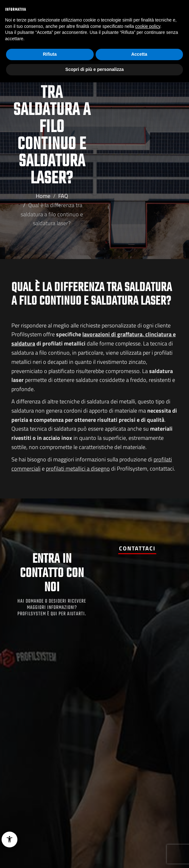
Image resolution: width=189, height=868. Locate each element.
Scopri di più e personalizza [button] (94, 69)
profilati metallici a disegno (78, 469)
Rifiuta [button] (50, 54)
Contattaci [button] (137, 548)
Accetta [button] (139, 54)
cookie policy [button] (148, 26)
